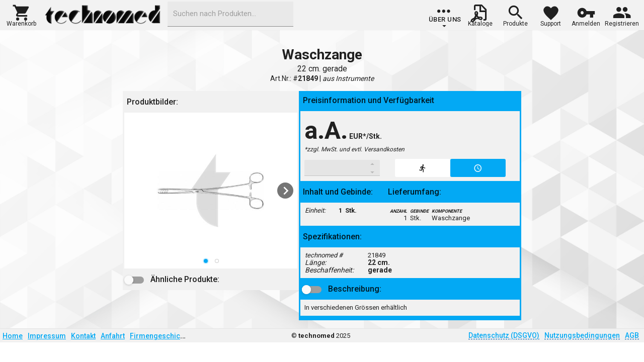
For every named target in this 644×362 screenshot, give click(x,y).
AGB (632, 335)
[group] (445, 18)
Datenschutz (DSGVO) (504, 335)
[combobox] (230, 14)
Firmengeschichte (160, 336)
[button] (21, 15)
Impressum (47, 336)
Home (13, 336)
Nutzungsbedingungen (582, 335)
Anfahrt (113, 336)
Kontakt (83, 336)
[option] (211, 191)
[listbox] (211, 191)
